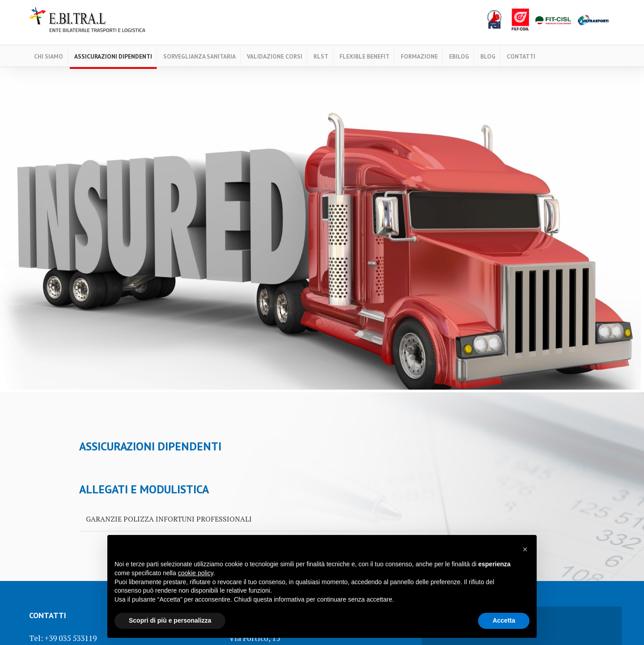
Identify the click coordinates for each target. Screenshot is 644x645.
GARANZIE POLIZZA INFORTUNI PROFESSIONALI (169, 519)
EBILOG (459, 56)
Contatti (521, 56)
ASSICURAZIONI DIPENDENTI (113, 56)
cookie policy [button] (196, 573)
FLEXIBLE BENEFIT (364, 56)
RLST (321, 56)
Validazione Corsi (275, 56)
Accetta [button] (504, 620)
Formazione (419, 56)
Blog (488, 56)
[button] (525, 549)
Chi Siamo (49, 56)
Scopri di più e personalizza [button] (170, 620)
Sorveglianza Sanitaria (199, 56)
